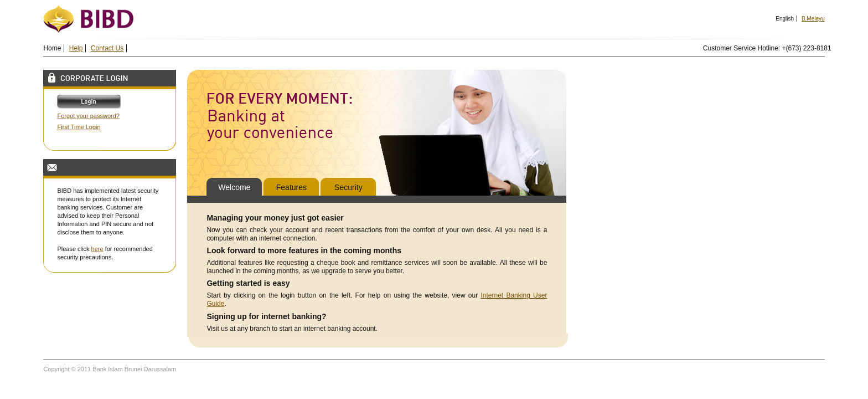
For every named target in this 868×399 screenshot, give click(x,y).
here (97, 249)
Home (52, 48)
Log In (93, 102)
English (785, 19)
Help (76, 48)
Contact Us (107, 48)
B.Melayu (813, 19)
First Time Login (79, 127)
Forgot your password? (88, 116)
